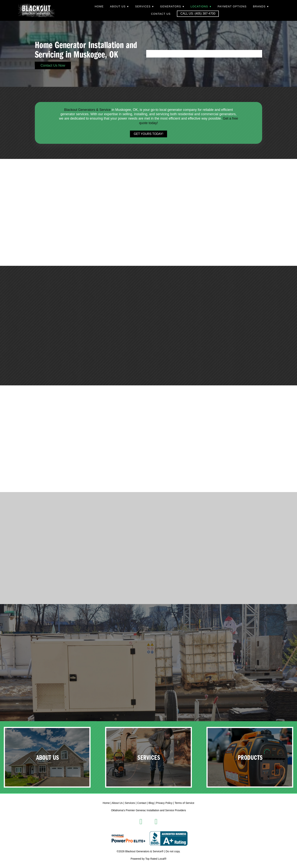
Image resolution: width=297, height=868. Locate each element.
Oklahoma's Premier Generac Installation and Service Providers (148, 810)
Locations (201, 6)
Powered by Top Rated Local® (148, 859)
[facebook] (141, 822)
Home (99, 6)
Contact (142, 803)
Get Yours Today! (148, 134)
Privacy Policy (164, 803)
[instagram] (156, 822)
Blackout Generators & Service (87, 110)
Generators (172, 6)
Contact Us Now (53, 65)
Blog (151, 803)
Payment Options (232, 6)
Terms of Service (184, 803)
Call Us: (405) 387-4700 (198, 14)
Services (144, 6)
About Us (119, 6)
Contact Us (161, 14)
